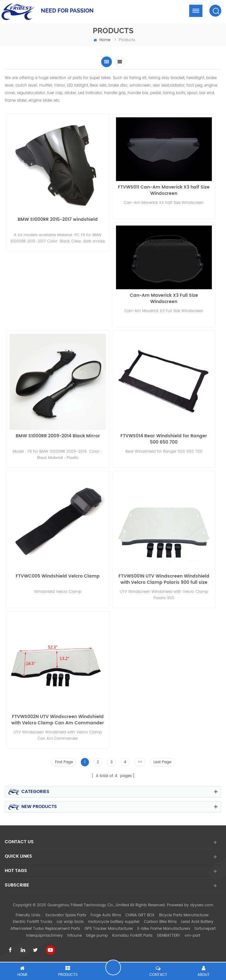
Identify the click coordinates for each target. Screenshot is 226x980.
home (102, 40)
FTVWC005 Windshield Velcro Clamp (58, 576)
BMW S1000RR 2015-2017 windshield (58, 220)
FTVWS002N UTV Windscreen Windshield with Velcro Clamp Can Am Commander (58, 720)
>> (140, 762)
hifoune (74, 936)
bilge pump (97, 936)
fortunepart (205, 929)
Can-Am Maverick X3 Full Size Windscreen (164, 299)
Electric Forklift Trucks (33, 922)
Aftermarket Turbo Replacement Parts (45, 929)
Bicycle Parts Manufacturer (184, 915)
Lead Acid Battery (197, 922)
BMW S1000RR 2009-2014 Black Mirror (58, 436)
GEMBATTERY (168, 936)
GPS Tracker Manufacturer (109, 929)
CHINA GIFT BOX (140, 915)
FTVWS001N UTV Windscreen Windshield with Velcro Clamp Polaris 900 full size (164, 579)
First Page (64, 762)
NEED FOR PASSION (67, 11)
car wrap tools (70, 922)
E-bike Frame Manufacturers (164, 929)
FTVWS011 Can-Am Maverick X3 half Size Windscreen (164, 190)
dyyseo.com (202, 905)
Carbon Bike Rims (160, 922)
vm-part (192, 936)
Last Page (162, 762)
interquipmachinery (44, 936)
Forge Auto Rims (106, 915)
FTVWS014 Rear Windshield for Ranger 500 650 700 (164, 439)
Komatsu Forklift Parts (132, 936)
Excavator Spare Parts (66, 915)
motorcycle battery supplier (114, 922)
